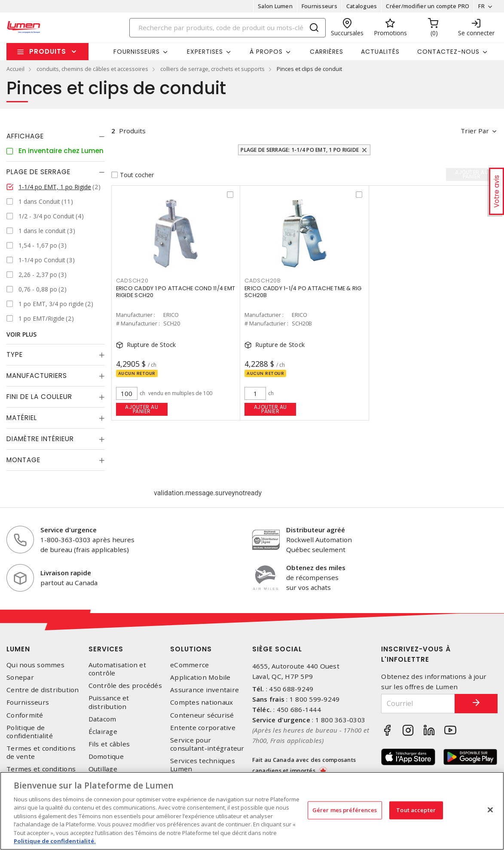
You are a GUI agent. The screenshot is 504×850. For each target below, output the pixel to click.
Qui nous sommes (35, 665)
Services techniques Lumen (203, 765)
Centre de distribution (43, 690)
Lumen (18, 649)
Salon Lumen (275, 6)
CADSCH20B (263, 281)
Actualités (380, 52)
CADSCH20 (132, 281)
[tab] (56, 136)
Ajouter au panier (142, 409)
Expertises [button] (205, 52)
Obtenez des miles (316, 568)
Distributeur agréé (316, 530)
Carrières (327, 52)
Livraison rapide (66, 573)
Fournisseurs (319, 6)
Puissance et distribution (109, 702)
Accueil (15, 69)
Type (15, 354)
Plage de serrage (38, 172)
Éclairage (103, 732)
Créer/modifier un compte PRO (428, 6)
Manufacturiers (37, 376)
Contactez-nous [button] (448, 52)
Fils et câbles (109, 744)
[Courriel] (418, 704)
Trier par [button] (475, 131)
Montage (23, 460)
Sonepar (20, 677)
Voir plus (21, 334)
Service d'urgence (69, 530)
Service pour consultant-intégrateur (207, 744)
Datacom (102, 719)
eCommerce (189, 665)
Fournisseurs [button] (137, 52)
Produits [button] (48, 51)
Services (106, 649)
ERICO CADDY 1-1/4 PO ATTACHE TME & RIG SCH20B (303, 292)
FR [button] (481, 6)
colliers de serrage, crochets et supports (212, 69)
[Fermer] (490, 810)
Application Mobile (200, 677)
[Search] (228, 28)
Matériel (22, 418)
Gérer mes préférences (345, 810)
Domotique (106, 756)
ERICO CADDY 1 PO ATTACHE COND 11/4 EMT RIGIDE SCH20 (176, 292)
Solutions (191, 649)
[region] (252, 811)
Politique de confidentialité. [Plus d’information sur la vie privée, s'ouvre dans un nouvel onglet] (55, 841)
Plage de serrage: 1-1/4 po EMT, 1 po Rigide (300, 150)
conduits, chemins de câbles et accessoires (92, 69)
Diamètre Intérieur (40, 439)
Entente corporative (203, 728)
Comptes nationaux (202, 702)
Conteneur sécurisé (202, 715)
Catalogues (362, 6)
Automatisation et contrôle (117, 669)
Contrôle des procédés (125, 686)
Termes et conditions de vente (41, 752)
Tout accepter (416, 810)
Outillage (103, 769)
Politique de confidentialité (30, 732)
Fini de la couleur (39, 397)
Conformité (25, 715)
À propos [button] (266, 52)
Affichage (25, 136)
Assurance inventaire (205, 690)
